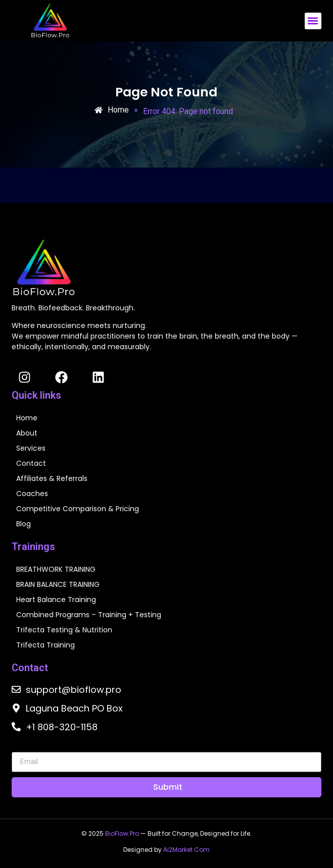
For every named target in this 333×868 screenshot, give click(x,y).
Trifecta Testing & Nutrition (64, 630)
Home (27, 418)
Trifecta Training (45, 645)
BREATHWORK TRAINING (56, 569)
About (27, 433)
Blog (23, 524)
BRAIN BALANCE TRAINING (58, 584)
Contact (31, 463)
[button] (313, 21)
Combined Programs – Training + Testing (89, 615)
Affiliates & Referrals (52, 478)
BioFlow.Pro (122, 833)
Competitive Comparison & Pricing (78, 509)
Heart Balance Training (56, 600)
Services (31, 448)
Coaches (32, 494)
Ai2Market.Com (186, 850)
